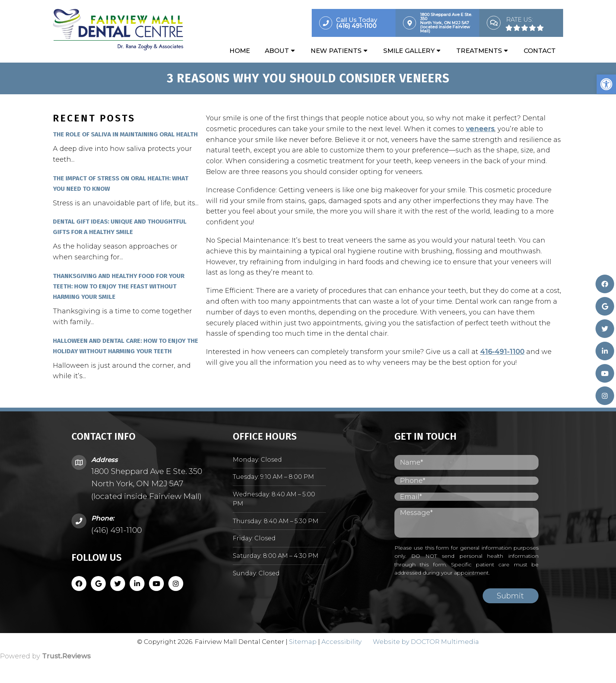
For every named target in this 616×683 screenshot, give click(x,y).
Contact (540, 51)
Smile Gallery (409, 51)
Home (240, 51)
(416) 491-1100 (117, 530)
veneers (480, 129)
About (277, 51)
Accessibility (342, 642)
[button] (606, 84)
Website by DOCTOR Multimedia (426, 642)
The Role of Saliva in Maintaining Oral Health (125, 135)
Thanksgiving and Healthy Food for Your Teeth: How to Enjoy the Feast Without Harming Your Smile (119, 287)
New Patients (336, 51)
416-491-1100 (502, 352)
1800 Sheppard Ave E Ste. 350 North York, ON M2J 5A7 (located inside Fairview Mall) (147, 484)
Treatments (479, 51)
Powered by (45, 657)
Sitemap (303, 642)
